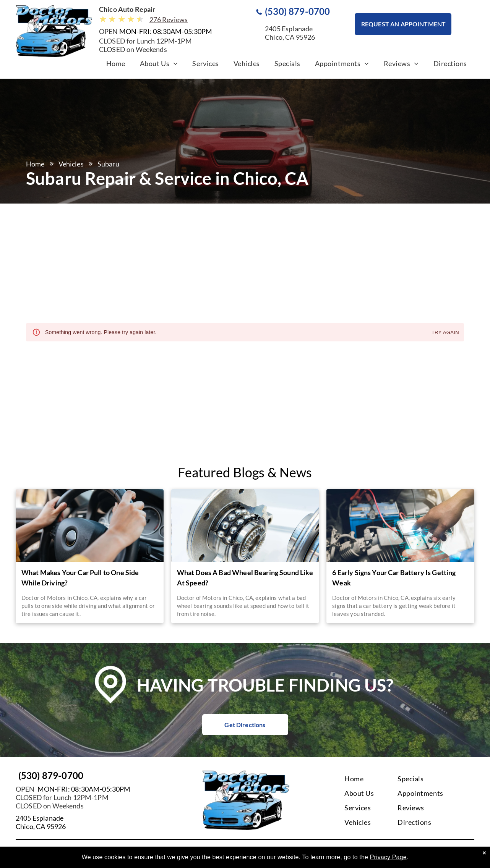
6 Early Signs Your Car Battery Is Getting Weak (394, 578)
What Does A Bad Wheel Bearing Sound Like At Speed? (245, 578)
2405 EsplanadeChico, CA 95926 (290, 33)
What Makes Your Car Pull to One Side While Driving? (80, 578)
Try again (445, 333)
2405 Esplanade (40, 818)
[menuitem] (116, 65)
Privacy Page (388, 857)
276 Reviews (169, 19)
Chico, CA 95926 (41, 826)
